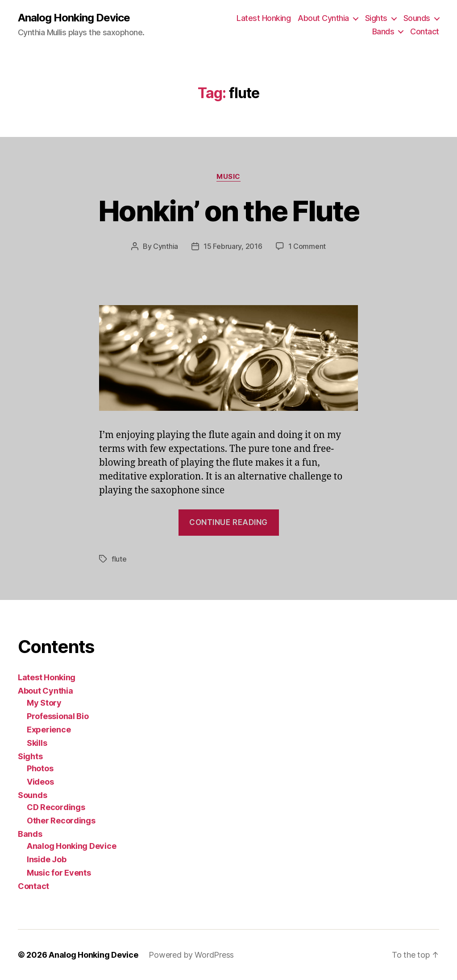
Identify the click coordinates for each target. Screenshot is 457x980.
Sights (376, 18)
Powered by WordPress (191, 955)
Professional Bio (58, 716)
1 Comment (307, 246)
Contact (425, 31)
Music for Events (59, 873)
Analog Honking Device (74, 18)
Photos (40, 768)
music (228, 177)
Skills (37, 743)
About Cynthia (323, 18)
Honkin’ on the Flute (228, 211)
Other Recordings (61, 821)
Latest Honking (264, 18)
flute (119, 559)
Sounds (417, 18)
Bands (383, 31)
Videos (40, 782)
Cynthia (166, 246)
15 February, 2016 (233, 246)
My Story (44, 703)
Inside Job (46, 859)
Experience (49, 730)
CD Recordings (56, 807)
